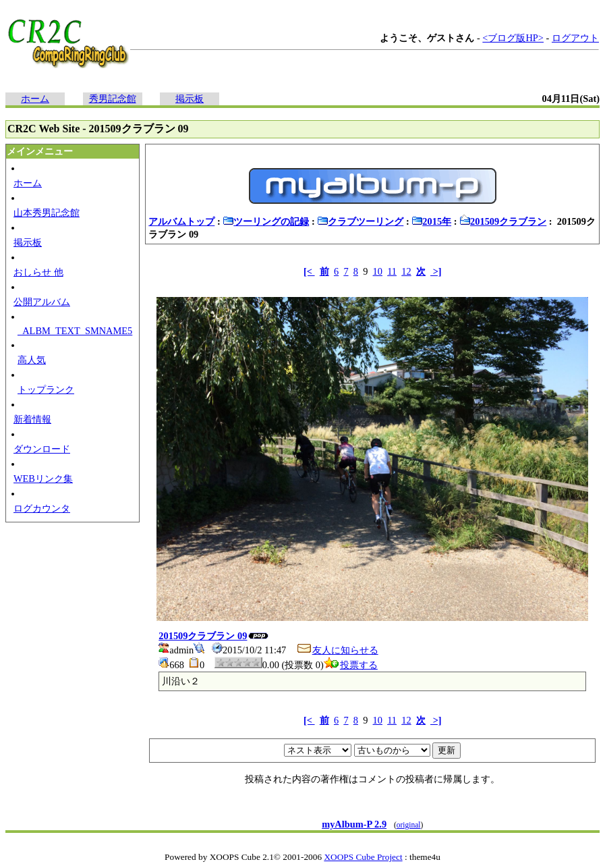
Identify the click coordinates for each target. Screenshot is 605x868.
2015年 (431, 221)
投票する (351, 665)
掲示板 (190, 99)
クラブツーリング (360, 221)
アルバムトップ (181, 221)
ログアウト (575, 38)
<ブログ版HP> (513, 38)
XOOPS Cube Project (363, 857)
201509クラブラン (503, 221)
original (409, 825)
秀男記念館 (113, 99)
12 (406, 271)
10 (378, 271)
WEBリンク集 (43, 479)
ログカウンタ (42, 508)
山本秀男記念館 (47, 213)
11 (392, 271)
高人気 (32, 360)
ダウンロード (42, 449)
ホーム (35, 99)
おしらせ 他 (38, 272)
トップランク (46, 389)
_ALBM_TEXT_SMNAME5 (75, 331)
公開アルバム (42, 302)
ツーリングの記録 (266, 221)
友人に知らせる (337, 650)
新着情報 (32, 419)
